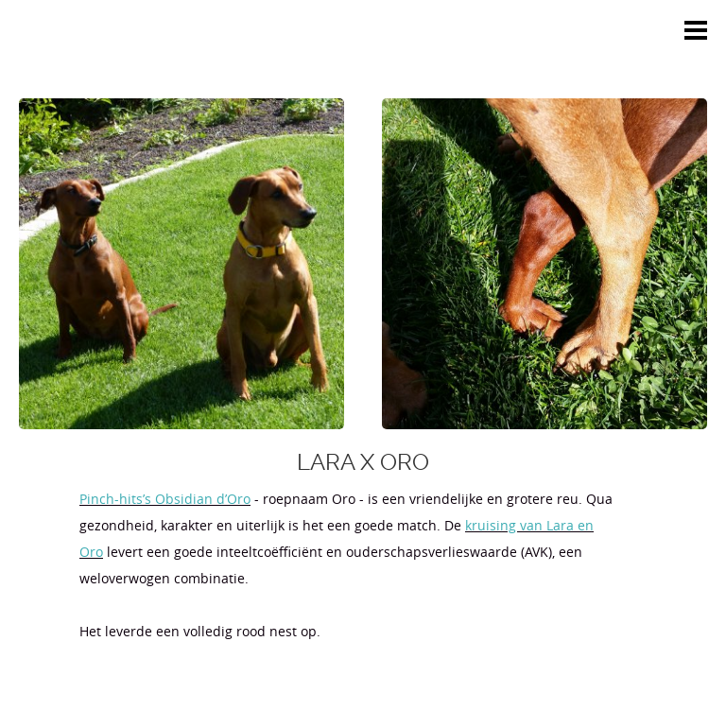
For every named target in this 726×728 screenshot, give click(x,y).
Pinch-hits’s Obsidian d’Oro (165, 499)
